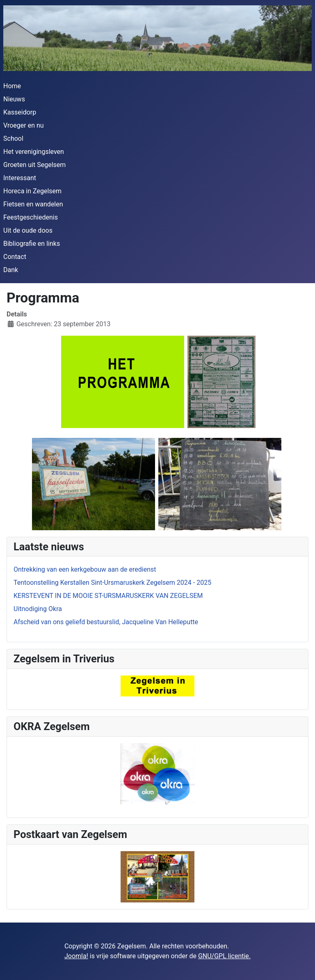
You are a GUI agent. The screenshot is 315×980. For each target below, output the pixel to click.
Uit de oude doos (28, 230)
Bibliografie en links (32, 244)
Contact (15, 257)
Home (12, 86)
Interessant (20, 178)
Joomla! (76, 956)
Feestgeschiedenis (31, 217)
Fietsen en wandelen (33, 204)
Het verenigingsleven (34, 152)
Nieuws (14, 99)
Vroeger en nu (24, 125)
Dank (11, 270)
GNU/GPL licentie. (224, 956)
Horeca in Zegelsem (32, 191)
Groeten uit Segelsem (34, 165)
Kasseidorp (20, 112)
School (13, 139)
